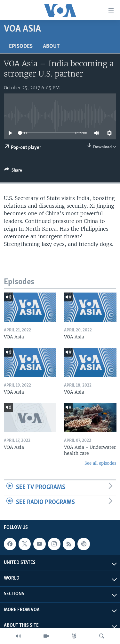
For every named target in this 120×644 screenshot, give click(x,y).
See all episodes (100, 463)
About (51, 46)
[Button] (13, 171)
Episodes (21, 46)
